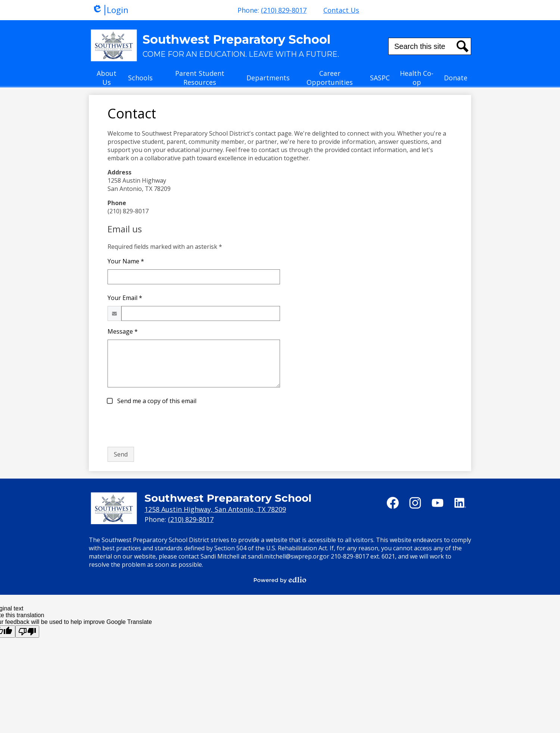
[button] (107, 80)
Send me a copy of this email (156, 401)
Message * (123, 331)
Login (110, 10)
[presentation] (164, 426)
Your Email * (125, 298)
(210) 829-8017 (284, 10)
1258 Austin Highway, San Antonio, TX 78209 (215, 509)
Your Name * (126, 261)
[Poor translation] (27, 632)
